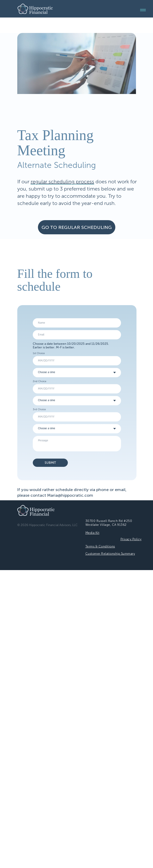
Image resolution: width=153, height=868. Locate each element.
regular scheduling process (62, 182)
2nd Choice (40, 381)
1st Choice (39, 353)
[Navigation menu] (143, 10)
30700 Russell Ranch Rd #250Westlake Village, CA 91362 (109, 523)
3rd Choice (39, 409)
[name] (77, 323)
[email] (77, 335)
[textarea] (77, 444)
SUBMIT (50, 463)
